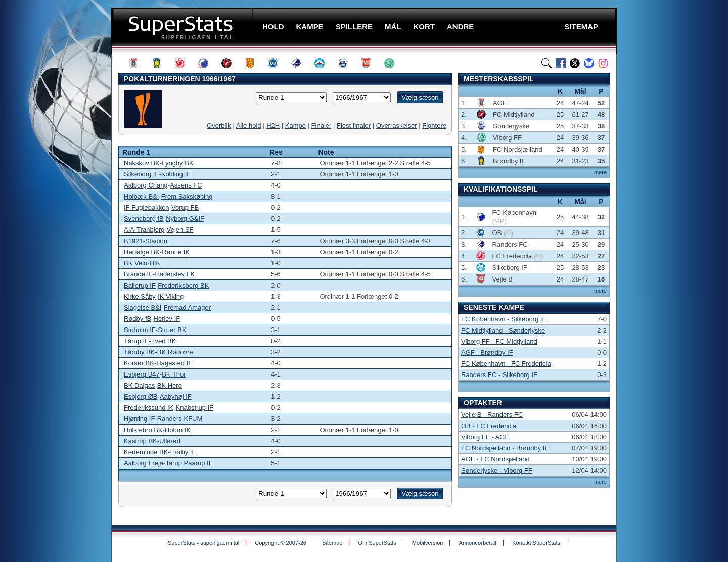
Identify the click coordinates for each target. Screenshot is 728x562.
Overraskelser (397, 126)
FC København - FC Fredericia (506, 364)
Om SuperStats (377, 543)
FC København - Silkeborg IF (504, 319)
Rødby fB (138, 319)
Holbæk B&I (141, 196)
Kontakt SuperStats (536, 543)
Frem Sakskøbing (187, 196)
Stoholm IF (140, 330)
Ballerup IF (140, 285)
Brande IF (138, 274)
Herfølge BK (142, 252)
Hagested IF (174, 363)
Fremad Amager (187, 308)
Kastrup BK (141, 441)
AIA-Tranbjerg (144, 230)
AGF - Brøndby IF (487, 353)
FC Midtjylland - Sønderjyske (503, 330)
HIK (155, 263)
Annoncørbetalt (478, 543)
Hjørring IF (139, 419)
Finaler (322, 126)
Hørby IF (183, 452)
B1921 (133, 241)
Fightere (434, 126)
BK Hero (170, 385)
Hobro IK (178, 430)
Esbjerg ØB (141, 396)
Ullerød (170, 441)
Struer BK (172, 330)
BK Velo (135, 263)
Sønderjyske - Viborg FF (497, 470)
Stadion (156, 241)
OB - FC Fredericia (489, 426)
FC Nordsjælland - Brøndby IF (505, 448)
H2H (273, 126)
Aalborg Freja (144, 463)
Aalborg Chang (146, 185)
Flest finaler (354, 126)
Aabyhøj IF (176, 396)
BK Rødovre (175, 352)
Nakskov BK (142, 163)
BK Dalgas (139, 385)
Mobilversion (428, 543)
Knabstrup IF (195, 408)
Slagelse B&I (143, 308)
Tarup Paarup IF (189, 463)
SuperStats (183, 27)
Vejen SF (180, 230)
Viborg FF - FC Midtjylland (499, 341)
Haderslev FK (175, 274)
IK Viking (171, 296)
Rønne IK (176, 252)
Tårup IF (136, 341)
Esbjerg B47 (142, 374)
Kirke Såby (140, 296)
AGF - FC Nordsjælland (495, 459)
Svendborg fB (144, 219)
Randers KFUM (180, 419)
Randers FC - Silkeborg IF (499, 375)
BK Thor (174, 374)
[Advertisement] (51, 200)
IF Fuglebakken (147, 207)
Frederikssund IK (149, 408)
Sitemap (332, 543)
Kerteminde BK (146, 452)
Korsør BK (139, 363)
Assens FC (186, 185)
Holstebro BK (143, 430)
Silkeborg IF (141, 174)
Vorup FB (185, 207)
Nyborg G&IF (185, 219)
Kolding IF (176, 174)
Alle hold (249, 126)
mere (600, 172)
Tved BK (163, 341)
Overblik (219, 126)
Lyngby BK (177, 163)
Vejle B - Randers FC (492, 415)
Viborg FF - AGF (485, 437)
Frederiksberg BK (183, 285)
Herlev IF (167, 319)
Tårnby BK (139, 352)
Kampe (295, 126)
